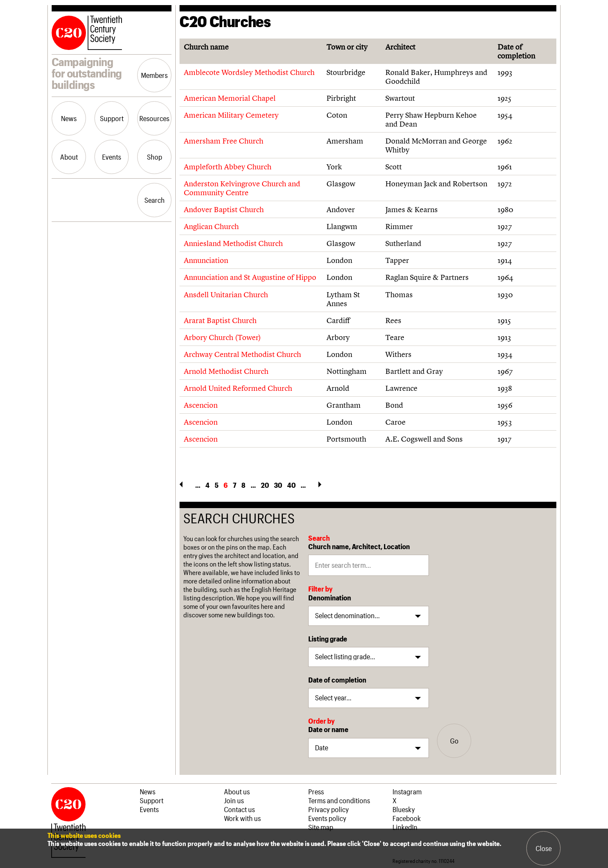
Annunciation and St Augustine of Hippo (250, 277)
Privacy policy (329, 809)
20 (265, 485)
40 (291, 485)
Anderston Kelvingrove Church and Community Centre (242, 188)
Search (155, 200)
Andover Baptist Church (224, 209)
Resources (154, 118)
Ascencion (201, 405)
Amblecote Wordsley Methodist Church (249, 72)
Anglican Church (211, 226)
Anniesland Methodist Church (233, 243)
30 (278, 485)
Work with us (242, 818)
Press (316, 791)
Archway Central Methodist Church (242, 354)
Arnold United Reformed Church (238, 388)
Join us (234, 800)
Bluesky (404, 809)
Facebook (407, 818)
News (69, 118)
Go (454, 741)
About (69, 157)
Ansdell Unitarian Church (226, 294)
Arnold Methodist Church (226, 371)
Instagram (407, 791)
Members (154, 75)
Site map (321, 827)
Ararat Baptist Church (220, 320)
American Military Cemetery (231, 115)
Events (112, 157)
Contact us (239, 809)
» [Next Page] (320, 485)
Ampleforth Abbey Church (228, 167)
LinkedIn (405, 827)
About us (237, 791)
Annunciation (206, 260)
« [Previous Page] (181, 485)
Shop (155, 157)
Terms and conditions (339, 800)
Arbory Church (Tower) (222, 337)
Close (544, 848)
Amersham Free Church (224, 141)
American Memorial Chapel (230, 98)
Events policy (327, 818)
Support (112, 118)
